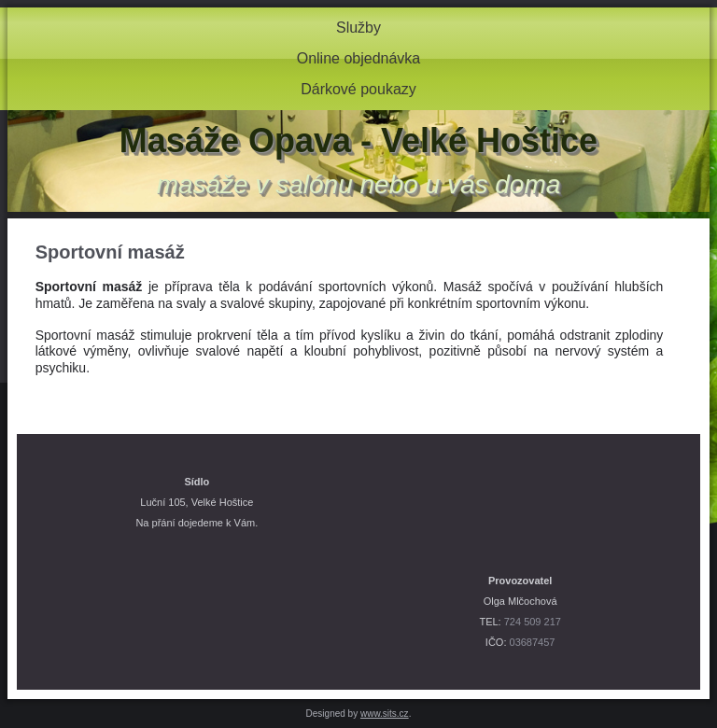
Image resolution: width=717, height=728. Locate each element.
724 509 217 (533, 622)
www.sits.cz (385, 714)
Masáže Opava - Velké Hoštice (358, 140)
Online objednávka (359, 58)
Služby (358, 28)
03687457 (533, 642)
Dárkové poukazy (358, 89)
